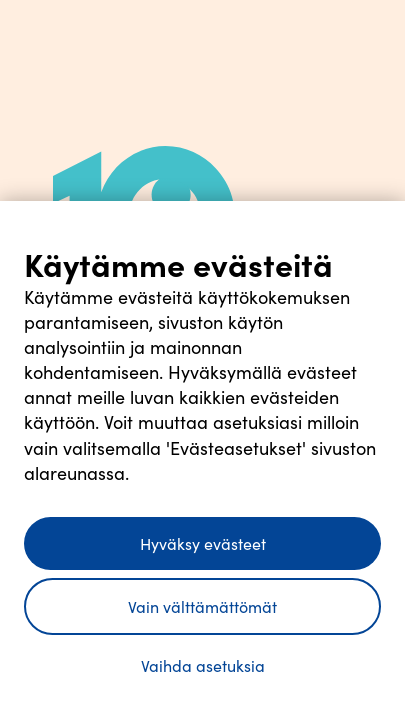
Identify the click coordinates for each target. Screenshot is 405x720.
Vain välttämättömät (202, 606)
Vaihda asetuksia (203, 665)
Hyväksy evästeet (203, 543)
